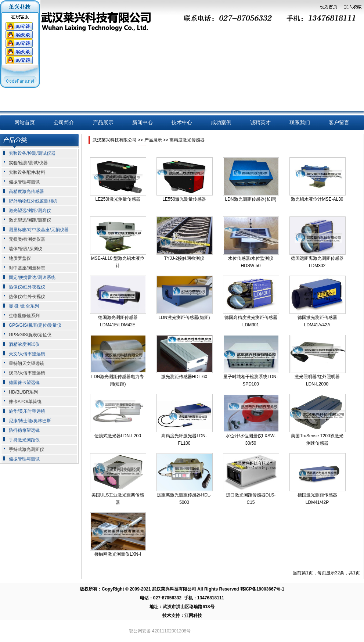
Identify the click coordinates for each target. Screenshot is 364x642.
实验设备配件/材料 (27, 172)
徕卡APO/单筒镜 (25, 402)
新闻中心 (143, 123)
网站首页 (25, 123)
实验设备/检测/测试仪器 (32, 153)
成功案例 (221, 123)
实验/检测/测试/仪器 (28, 163)
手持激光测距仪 (24, 440)
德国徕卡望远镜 (24, 383)
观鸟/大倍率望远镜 (27, 373)
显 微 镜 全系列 (24, 306)
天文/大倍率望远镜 (27, 354)
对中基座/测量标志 (27, 268)
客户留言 (339, 123)
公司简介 (64, 123)
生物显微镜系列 (24, 316)
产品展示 (103, 123)
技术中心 (182, 123)
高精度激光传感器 (26, 191)
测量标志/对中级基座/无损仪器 (39, 230)
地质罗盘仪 (20, 258)
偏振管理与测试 (24, 182)
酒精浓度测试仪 (24, 344)
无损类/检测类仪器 (27, 239)
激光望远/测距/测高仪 (30, 211)
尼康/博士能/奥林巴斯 (30, 421)
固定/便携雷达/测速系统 (32, 277)
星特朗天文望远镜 (26, 363)
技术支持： (173, 616)
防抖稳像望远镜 (24, 430)
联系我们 (300, 123)
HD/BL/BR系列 (23, 392)
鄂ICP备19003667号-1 (262, 589)
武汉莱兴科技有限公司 (115, 140)
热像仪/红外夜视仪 (27, 287)
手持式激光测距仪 (26, 449)
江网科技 (193, 616)
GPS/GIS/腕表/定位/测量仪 (35, 325)
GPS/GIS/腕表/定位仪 (30, 335)
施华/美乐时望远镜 (27, 411)
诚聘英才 (260, 123)
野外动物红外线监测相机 (33, 201)
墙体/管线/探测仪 (26, 249)
